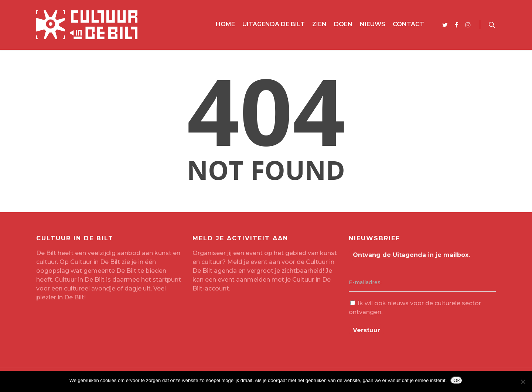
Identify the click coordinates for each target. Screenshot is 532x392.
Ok (456, 380)
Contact (408, 24)
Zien (319, 24)
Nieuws (373, 24)
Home (225, 24)
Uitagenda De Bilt (274, 24)
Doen (343, 24)
